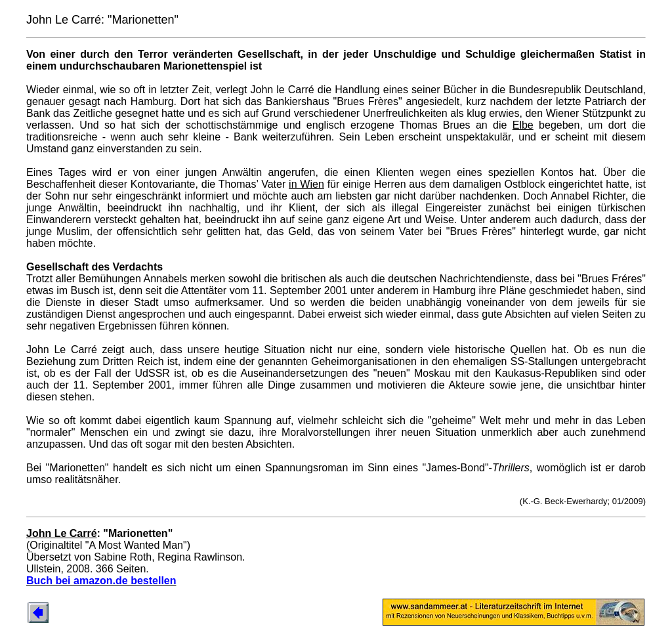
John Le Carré (62, 533)
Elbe (523, 125)
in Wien (306, 184)
